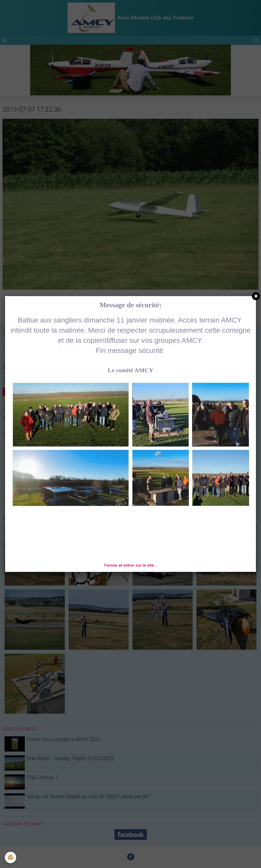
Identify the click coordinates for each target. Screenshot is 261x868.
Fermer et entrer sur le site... (130, 565)
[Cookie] (11, 857)
